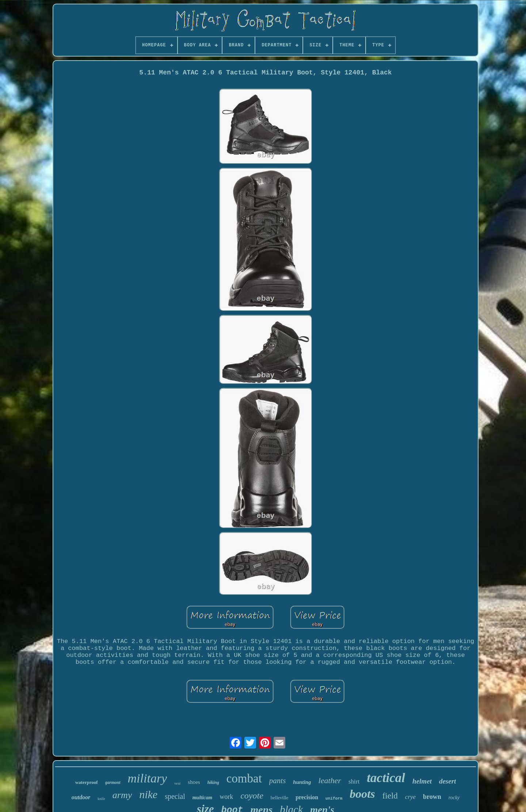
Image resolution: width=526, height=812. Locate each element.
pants (278, 781)
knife (101, 799)
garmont (113, 782)
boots (362, 794)
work (226, 797)
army (122, 795)
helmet (422, 781)
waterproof (87, 782)
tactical (386, 778)
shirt (354, 782)
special (175, 796)
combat (244, 778)
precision (307, 797)
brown (432, 797)
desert (447, 781)
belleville (279, 798)
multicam (202, 798)
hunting (302, 782)
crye (410, 797)
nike (148, 794)
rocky (454, 798)
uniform (334, 798)
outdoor (81, 797)
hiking (213, 782)
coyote (252, 796)
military (148, 778)
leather (330, 780)
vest (177, 783)
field (390, 796)
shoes (194, 782)
